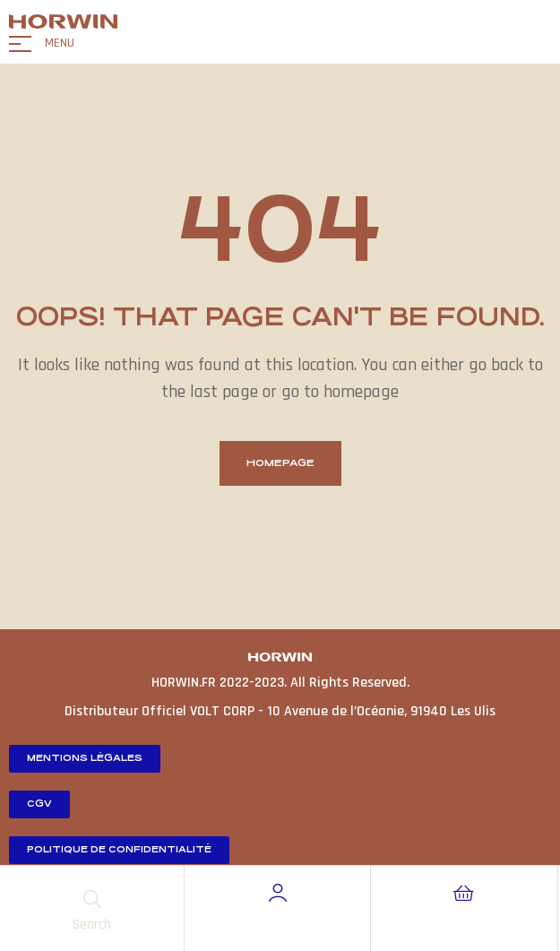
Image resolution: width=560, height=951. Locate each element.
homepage (280, 463)
